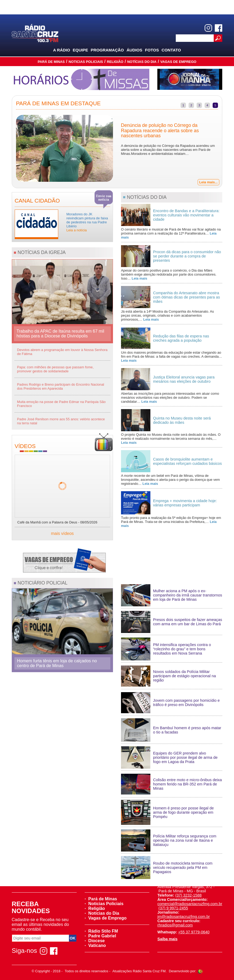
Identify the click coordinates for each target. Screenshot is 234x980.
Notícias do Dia (142, 62)
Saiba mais (167, 939)
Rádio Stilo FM (101, 931)
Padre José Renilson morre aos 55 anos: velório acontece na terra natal (61, 421)
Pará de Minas (51, 62)
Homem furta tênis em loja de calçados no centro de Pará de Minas (57, 663)
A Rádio (62, 50)
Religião (115, 62)
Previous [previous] (8, 149)
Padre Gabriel (100, 936)
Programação (107, 50)
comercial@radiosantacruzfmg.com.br (190, 904)
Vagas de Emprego (178, 62)
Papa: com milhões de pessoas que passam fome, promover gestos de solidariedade (55, 369)
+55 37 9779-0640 (194, 932)
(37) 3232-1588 (188, 895)
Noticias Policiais (86, 62)
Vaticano (95, 945)
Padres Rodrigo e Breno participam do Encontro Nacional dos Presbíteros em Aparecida (61, 386)
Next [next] (226, 149)
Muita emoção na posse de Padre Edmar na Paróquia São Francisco (61, 404)
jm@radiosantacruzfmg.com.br (184, 917)
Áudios (134, 50)
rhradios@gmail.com (175, 925)
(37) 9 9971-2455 (173, 908)
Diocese (95, 941)
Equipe (80, 50)
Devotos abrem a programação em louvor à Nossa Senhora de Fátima (62, 352)
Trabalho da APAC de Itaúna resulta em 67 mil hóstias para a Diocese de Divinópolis (60, 334)
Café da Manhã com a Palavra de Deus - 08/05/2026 (57, 522)
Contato (171, 50)
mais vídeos (62, 533)
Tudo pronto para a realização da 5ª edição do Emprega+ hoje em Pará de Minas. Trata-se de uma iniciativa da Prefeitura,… (171, 522)
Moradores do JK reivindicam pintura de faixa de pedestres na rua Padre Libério (87, 222)
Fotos (152, 50)
